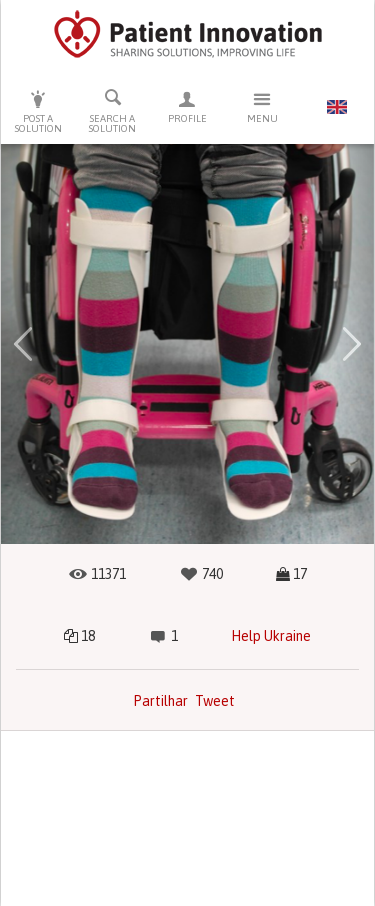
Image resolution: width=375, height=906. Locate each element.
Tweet (215, 701)
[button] (23, 344)
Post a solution (38, 111)
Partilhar (160, 701)
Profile (187, 106)
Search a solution (113, 111)
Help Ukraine (271, 636)
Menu (262, 106)
